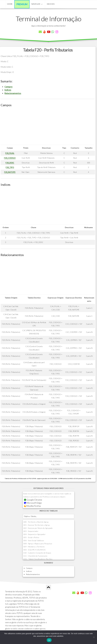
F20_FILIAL (10, 153)
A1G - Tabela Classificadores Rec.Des (38, 559)
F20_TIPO (10, 167)
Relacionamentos (13, 93)
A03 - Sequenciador (31, 531)
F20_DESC (10, 163)
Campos (9, 87)
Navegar (36, 4)
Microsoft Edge (33, 503)
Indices (8, 90)
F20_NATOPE (10, 172)
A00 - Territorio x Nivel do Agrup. (36, 522)
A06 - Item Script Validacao (34, 540)
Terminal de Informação (48, 19)
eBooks (51, 4)
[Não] (94, 637)
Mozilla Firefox (32, 506)
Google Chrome (33, 500)
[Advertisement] (48, 127)
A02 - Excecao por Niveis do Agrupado (38, 528)
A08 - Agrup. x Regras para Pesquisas (38, 544)
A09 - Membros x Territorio (34, 547)
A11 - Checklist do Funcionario (35, 556)
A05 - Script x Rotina (31, 537)
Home (10, 4)
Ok (49, 640)
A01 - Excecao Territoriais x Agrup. (37, 525)
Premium (22, 4)
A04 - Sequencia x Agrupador (34, 534)
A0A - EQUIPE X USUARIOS (34, 550)
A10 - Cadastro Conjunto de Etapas (37, 553)
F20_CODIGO (10, 158)
